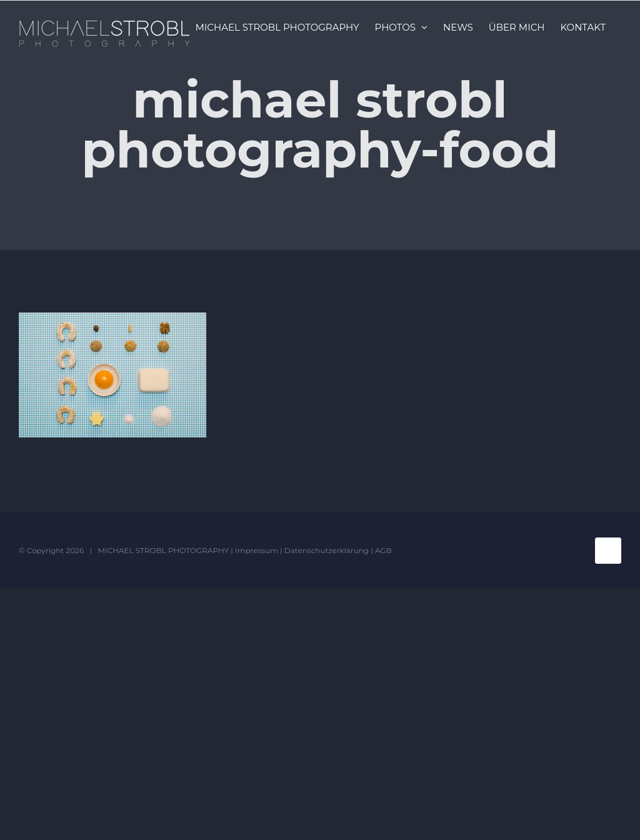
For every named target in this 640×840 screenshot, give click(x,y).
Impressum (257, 550)
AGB (383, 550)
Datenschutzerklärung (327, 550)
